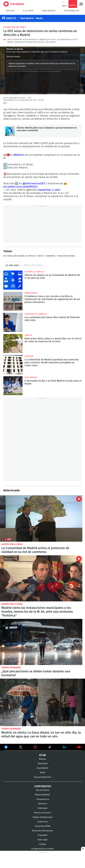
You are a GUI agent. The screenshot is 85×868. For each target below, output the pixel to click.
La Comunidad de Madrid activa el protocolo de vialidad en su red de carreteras (41, 518)
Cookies (42, 844)
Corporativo (43, 786)
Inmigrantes (31, 293)
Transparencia (43, 799)
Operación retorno (14, 27)
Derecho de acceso (43, 813)
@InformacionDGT (34, 184)
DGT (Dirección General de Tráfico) (20, 256)
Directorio (43, 804)
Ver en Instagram (35, 747)
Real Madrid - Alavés (32, 18)
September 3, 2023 (49, 190)
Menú (81, 4)
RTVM (43, 755)
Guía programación (42, 777)
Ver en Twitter (21, 748)
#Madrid (19, 155)
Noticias (10, 11)
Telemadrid (43, 764)
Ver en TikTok (50, 748)
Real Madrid (31, 377)
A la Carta (28, 11)
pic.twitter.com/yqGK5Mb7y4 (20, 187)
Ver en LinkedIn (64, 747)
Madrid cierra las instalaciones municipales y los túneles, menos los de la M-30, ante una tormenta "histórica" (41, 578)
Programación (71, 11)
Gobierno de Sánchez (36, 314)
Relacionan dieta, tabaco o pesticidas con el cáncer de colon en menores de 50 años (13, 344)
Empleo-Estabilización (43, 817)
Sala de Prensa (43, 790)
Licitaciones (42, 822)
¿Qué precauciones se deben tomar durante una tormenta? (41, 642)
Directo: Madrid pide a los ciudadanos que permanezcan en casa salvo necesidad (10, 131)
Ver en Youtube (79, 747)
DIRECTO (11, 18)
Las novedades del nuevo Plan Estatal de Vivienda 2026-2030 (13, 322)
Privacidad (42, 835)
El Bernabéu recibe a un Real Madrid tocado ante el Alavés (13, 386)
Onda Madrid (49, 11)
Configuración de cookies (42, 849)
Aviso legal (43, 840)
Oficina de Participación (43, 831)
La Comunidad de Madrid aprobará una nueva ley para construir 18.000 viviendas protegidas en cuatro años (13, 365)
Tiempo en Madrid (11, 668)
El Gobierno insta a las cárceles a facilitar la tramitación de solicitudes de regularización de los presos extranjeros (13, 301)
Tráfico (41, 256)
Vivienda (29, 356)
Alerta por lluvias (12, 544)
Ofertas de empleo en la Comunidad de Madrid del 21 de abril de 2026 (13, 280)
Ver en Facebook (6, 748)
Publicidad (43, 808)
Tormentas (50, 256)
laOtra (43, 773)
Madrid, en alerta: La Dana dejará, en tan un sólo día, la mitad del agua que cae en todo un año (42, 702)
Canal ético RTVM (42, 826)
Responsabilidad (42, 795)
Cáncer (28, 335)
